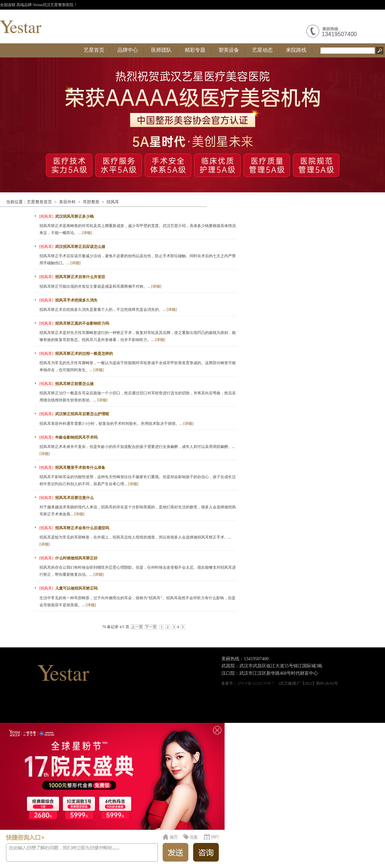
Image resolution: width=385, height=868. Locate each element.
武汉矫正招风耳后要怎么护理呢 (82, 414)
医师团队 (161, 50)
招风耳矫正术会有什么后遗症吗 (82, 528)
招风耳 (113, 202)
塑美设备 (229, 50)
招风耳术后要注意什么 (74, 498)
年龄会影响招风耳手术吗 (76, 437)
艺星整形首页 (39, 202)
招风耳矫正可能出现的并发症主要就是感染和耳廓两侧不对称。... (100, 286)
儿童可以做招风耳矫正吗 (76, 588)
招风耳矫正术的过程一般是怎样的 (84, 354)
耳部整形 (91, 202)
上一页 (137, 627)
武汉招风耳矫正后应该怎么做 (80, 247)
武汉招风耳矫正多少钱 (74, 216)
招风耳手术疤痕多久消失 (76, 300)
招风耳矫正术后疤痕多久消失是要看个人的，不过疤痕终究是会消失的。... (108, 310)
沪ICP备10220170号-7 (256, 683)
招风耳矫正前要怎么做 (74, 384)
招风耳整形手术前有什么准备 (80, 468)
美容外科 (67, 202)
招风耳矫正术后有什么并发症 (80, 277)
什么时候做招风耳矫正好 (76, 558)
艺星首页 (94, 50)
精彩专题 (195, 50)
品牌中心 (128, 50)
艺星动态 (262, 50)
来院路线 (296, 50)
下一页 (151, 627)
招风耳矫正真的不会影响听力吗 (82, 323)
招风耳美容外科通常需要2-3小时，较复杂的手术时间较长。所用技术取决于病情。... (116, 424)
